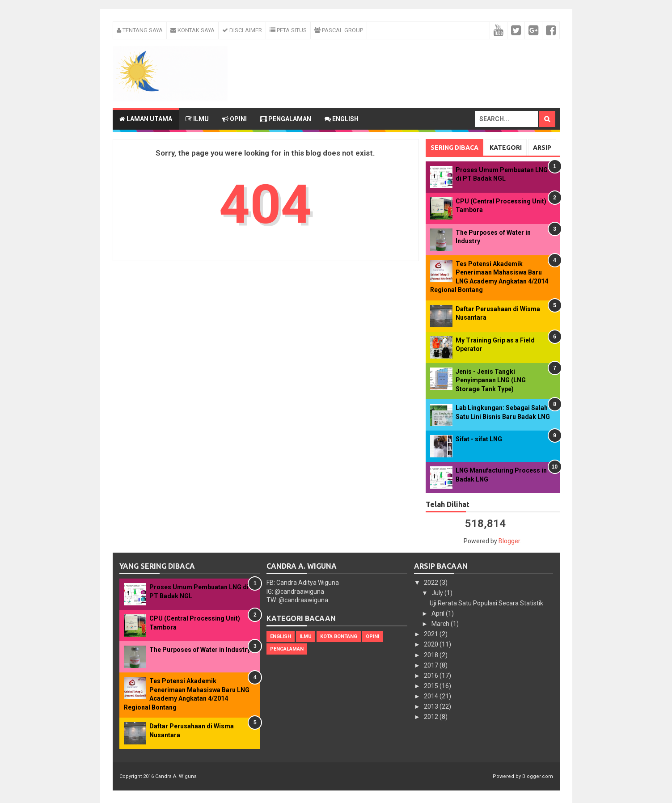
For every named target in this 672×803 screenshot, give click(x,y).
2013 (432, 706)
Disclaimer (242, 30)
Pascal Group (339, 30)
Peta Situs (288, 30)
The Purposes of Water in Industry (200, 650)
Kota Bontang (339, 636)
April (439, 613)
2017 (432, 665)
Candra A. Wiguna (176, 776)
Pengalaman (286, 119)
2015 (432, 686)
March (441, 624)
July (438, 593)
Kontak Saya (192, 30)
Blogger (509, 541)
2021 (432, 634)
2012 (432, 717)
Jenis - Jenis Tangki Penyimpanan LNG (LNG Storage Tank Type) (491, 380)
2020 (432, 644)
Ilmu (197, 119)
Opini (235, 119)
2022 (432, 583)
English (342, 119)
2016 (432, 676)
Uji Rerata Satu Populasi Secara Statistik (486, 603)
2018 (432, 655)
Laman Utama (146, 119)
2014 (432, 696)
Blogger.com (538, 776)
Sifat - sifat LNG (479, 439)
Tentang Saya (140, 30)
